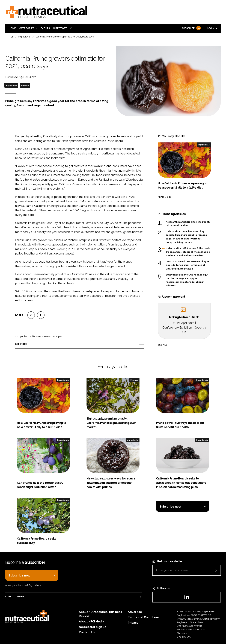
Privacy (133, 623)
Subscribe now (170, 507)
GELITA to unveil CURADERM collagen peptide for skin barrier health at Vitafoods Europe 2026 (188, 265)
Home (12, 28)
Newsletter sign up (93, 627)
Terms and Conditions (144, 617)
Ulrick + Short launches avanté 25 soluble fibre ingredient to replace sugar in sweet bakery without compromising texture (186, 237)
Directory (60, 28)
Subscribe (191, 28)
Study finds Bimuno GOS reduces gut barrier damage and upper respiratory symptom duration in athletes (187, 280)
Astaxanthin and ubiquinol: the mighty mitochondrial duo (188, 224)
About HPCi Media (92, 621)
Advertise (135, 612)
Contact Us (87, 632)
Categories (27, 28)
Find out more (15, 597)
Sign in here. (35, 585)
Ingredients (11, 86)
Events (45, 28)
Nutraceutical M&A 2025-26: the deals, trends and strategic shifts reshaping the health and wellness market (188, 252)
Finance (25, 86)
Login (211, 28)
